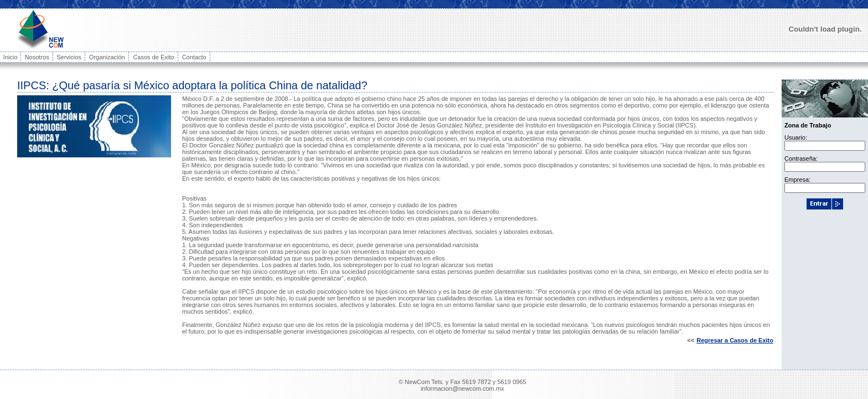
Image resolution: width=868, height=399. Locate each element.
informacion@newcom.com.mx (463, 388)
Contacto (194, 57)
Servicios (69, 57)
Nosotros (37, 57)
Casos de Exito (153, 57)
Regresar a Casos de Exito (735, 340)
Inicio (11, 57)
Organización (107, 57)
